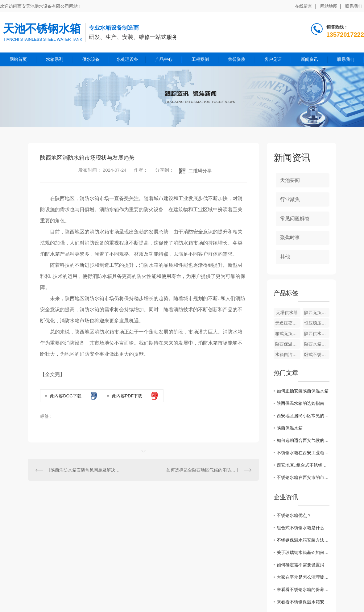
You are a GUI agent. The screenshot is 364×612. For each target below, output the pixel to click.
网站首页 (18, 59)
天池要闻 (290, 180)
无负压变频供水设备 (288, 323)
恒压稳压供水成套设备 (317, 323)
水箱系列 (55, 59)
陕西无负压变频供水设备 (317, 312)
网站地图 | (331, 6)
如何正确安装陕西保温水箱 (303, 391)
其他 (285, 257)
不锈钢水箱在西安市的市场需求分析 (303, 477)
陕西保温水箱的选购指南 (300, 403)
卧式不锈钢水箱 (317, 354)
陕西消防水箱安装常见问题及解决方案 (86, 470)
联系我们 (354, 6)
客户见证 (273, 59)
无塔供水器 (287, 312)
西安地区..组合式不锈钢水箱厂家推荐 (303, 465)
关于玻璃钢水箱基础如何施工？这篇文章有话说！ (303, 552)
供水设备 (91, 59)
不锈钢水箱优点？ (294, 515)
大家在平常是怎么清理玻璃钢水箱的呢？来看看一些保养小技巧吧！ (303, 577)
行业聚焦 (290, 199)
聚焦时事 (290, 238)
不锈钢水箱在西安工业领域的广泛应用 (303, 453)
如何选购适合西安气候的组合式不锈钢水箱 (303, 440)
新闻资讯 (309, 59)
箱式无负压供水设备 (288, 333)
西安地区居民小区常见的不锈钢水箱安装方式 (303, 416)
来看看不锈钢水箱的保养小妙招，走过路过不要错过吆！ (303, 589)
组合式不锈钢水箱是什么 (300, 528)
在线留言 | (305, 6)
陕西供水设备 (317, 333)
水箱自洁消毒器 (288, 354)
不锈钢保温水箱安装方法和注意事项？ (303, 540)
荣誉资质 (237, 59)
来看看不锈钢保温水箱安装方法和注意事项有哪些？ (303, 602)
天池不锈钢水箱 (42, 29)
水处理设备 (127, 59)
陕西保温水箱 (288, 344)
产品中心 (164, 59)
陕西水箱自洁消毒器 (317, 344)
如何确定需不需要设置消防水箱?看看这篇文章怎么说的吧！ (303, 565)
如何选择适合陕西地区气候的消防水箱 (203, 470)
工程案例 (200, 59)
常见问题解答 (295, 218)
